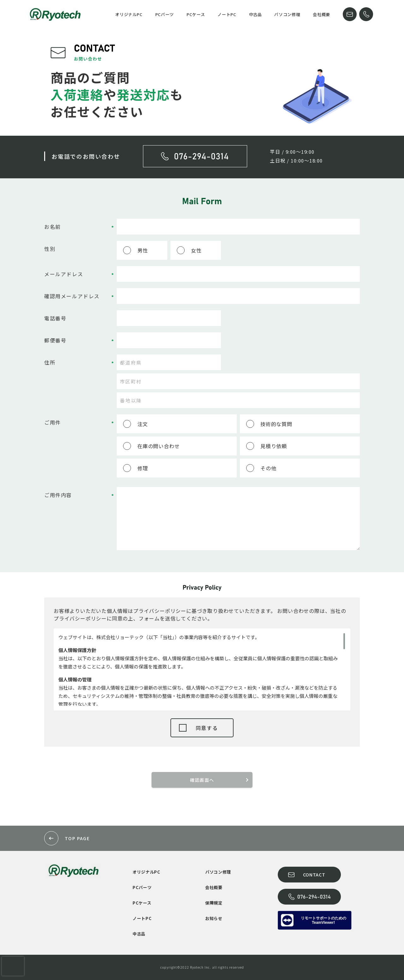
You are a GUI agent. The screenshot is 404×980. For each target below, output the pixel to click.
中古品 (255, 14)
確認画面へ (202, 780)
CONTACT (350, 14)
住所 (50, 362)
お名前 (53, 227)
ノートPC (227, 14)
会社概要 (321, 14)
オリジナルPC (129, 14)
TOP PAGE (77, 838)
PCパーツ (165, 14)
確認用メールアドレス (72, 296)
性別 (50, 249)
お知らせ (214, 918)
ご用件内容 (58, 495)
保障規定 (214, 903)
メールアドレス (64, 274)
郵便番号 (55, 340)
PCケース (196, 14)
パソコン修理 (287, 14)
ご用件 (53, 422)
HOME (100, 14)
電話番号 (55, 318)
